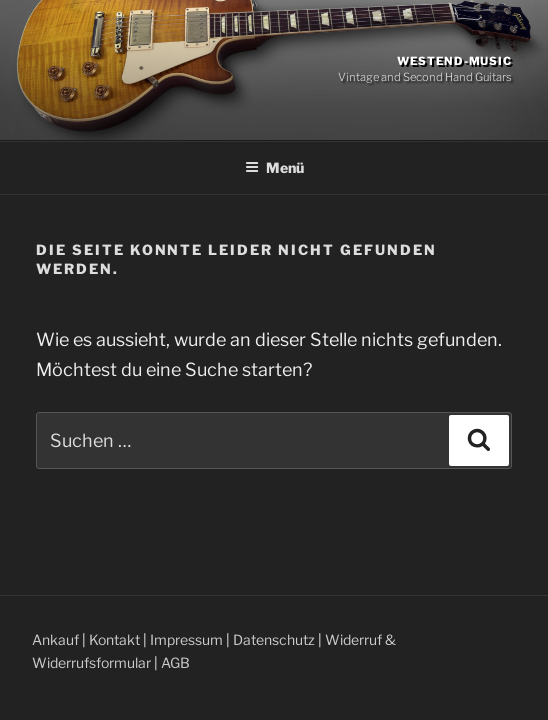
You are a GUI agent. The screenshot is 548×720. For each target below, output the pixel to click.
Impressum (186, 639)
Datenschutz (274, 639)
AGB (175, 662)
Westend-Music (454, 61)
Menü (274, 167)
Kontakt (114, 639)
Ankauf (55, 639)
